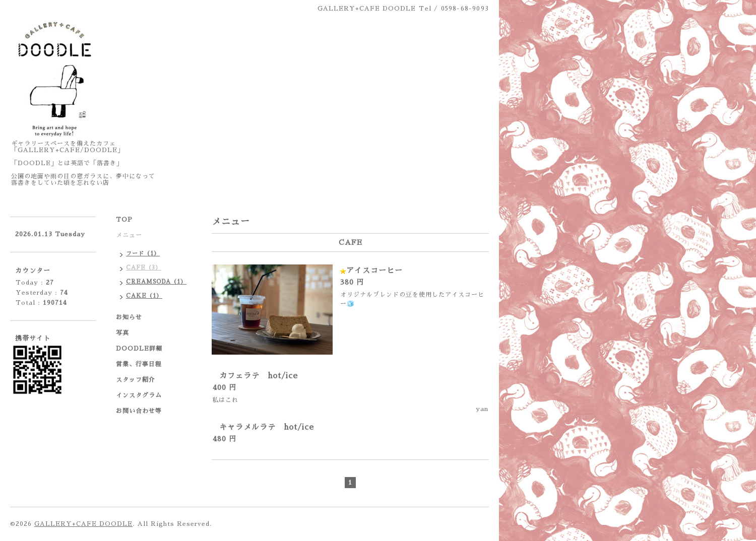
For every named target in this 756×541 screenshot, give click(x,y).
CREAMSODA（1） (156, 282)
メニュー (129, 235)
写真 (122, 333)
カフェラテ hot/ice (259, 376)
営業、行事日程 (139, 364)
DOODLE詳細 (139, 349)
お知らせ (129, 317)
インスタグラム (139, 395)
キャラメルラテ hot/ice (267, 427)
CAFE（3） (144, 268)
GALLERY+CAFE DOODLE (83, 524)
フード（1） (143, 254)
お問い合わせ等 (139, 411)
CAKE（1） (144, 296)
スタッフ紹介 (136, 380)
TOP (124, 220)
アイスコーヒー (374, 270)
